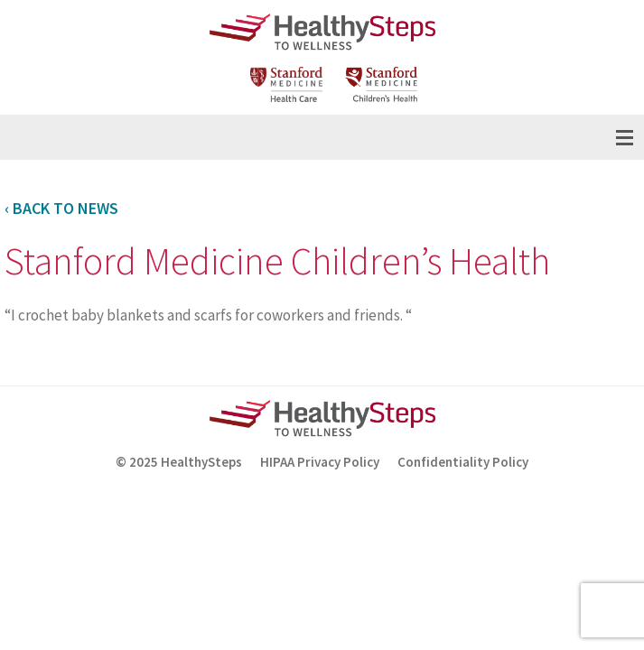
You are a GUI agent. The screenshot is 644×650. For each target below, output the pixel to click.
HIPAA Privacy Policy (320, 462)
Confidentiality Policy (463, 462)
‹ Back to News (61, 208)
